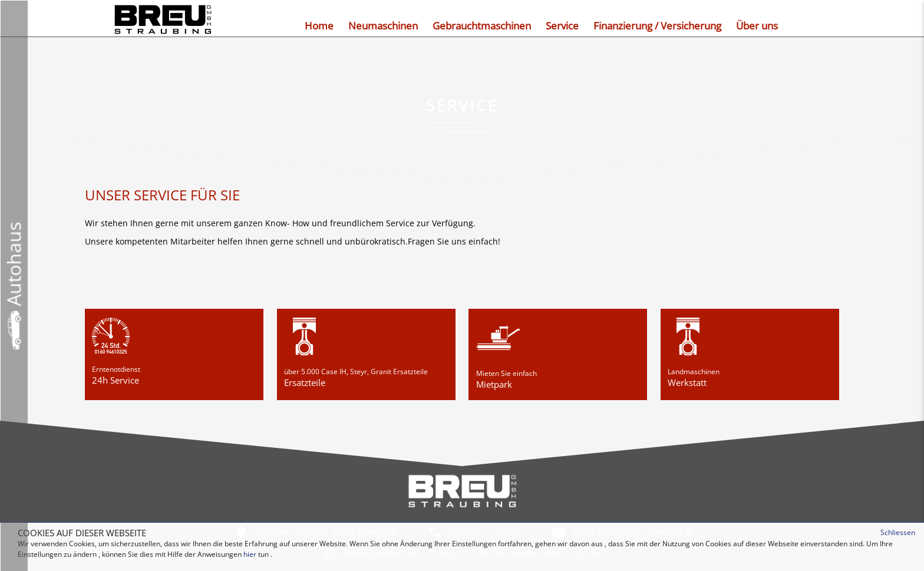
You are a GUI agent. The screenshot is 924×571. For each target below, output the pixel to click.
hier (250, 554)
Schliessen (898, 532)
